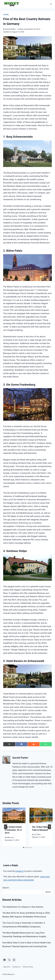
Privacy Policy (28, 967)
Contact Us (16, 967)
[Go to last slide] (6, 827)
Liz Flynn (37, 834)
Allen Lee (10, 837)
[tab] (24, 848)
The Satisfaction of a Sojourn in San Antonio (23, 907)
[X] (9, 960)
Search (6, 888)
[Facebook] (4, 960)
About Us (7, 967)
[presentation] (14, 815)
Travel (6, 15)
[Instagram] (14, 960)
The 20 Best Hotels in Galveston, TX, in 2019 (13, 830)
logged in (20, 871)
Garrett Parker (11, 29)
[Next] (49, 827)
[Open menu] (51, 4)
